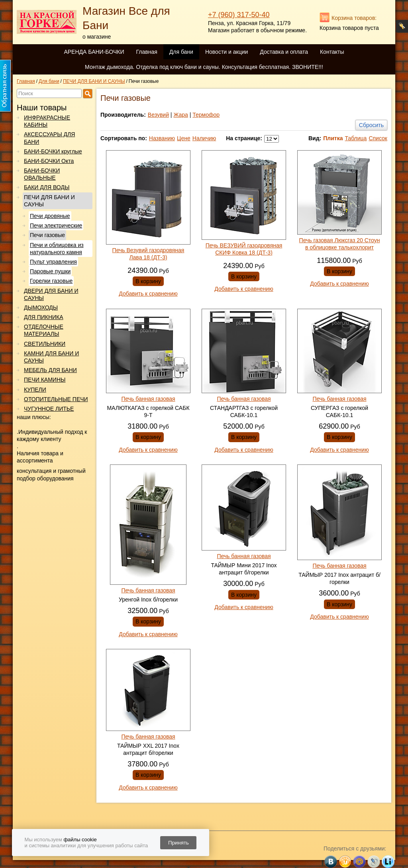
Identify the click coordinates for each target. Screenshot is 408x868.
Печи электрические (56, 225)
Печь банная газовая (148, 399)
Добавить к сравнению (148, 294)
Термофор (206, 115)
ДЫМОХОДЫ (41, 308)
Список (378, 138)
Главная (146, 52)
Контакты (332, 52)
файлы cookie (80, 840)
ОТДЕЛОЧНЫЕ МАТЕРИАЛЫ (44, 330)
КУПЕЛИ (35, 390)
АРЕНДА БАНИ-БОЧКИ (94, 52)
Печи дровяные (50, 216)
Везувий (158, 115)
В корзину (148, 281)
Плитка (333, 138)
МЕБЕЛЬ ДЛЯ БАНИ (50, 370)
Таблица (356, 138)
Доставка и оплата (284, 52)
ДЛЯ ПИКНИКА (44, 317)
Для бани (181, 52)
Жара (180, 115)
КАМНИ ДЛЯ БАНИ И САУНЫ (51, 357)
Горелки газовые (51, 281)
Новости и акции (227, 52)
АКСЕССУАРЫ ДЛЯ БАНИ (49, 138)
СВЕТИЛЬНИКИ (45, 344)
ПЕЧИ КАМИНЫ (45, 380)
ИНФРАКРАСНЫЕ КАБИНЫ (47, 121)
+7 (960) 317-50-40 (239, 15)
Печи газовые (47, 235)
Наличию (204, 138)
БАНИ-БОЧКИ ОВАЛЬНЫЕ (42, 174)
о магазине (97, 37)
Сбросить (371, 125)
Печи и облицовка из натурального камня (57, 249)
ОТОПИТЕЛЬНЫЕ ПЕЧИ (56, 399)
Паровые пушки (50, 271)
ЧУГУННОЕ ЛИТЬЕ (49, 409)
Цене (184, 138)
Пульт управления (53, 262)
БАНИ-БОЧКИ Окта (49, 161)
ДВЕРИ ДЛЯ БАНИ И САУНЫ (51, 294)
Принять (178, 843)
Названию (162, 138)
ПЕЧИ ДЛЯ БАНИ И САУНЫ (49, 201)
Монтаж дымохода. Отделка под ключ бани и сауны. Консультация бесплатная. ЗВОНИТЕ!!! (204, 67)
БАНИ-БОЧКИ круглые (53, 151)
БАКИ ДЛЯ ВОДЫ (47, 187)
